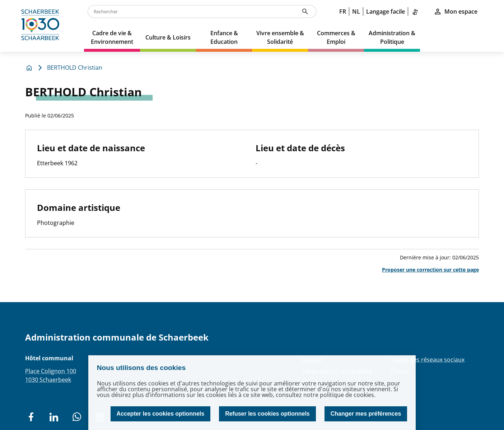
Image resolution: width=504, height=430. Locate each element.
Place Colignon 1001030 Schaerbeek (51, 375)
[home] (42, 26)
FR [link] (343, 11)
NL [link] (356, 11)
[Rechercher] (305, 11)
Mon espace (456, 11)
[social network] (31, 417)
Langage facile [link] (386, 11)
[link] (416, 11)
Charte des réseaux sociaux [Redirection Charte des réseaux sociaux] (427, 360)
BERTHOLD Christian (75, 68)
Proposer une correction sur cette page (430, 270)
